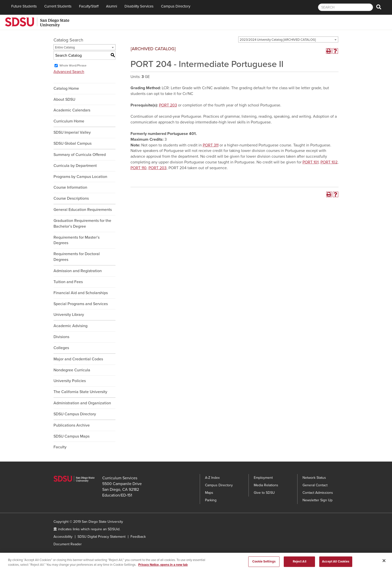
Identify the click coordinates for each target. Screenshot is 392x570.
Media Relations (266, 485)
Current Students (58, 6)
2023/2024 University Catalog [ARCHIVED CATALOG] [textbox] (278, 40)
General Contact (315, 485)
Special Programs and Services (81, 304)
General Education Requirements (83, 210)
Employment (263, 478)
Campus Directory (176, 6)
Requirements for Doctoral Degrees (77, 257)
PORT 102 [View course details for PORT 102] (329, 162)
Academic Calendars (72, 110)
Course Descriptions (71, 198)
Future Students (24, 6)
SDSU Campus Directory (75, 414)
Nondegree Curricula (72, 370)
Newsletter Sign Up (317, 500)
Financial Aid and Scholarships (81, 293)
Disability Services (139, 6)
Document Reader (68, 544)
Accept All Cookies (336, 564)
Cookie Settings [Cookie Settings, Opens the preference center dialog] (264, 564)
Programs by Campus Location (80, 177)
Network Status (314, 478)
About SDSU (64, 99)
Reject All (299, 564)
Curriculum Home (69, 121)
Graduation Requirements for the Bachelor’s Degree (82, 224)
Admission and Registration (78, 271)
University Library (69, 315)
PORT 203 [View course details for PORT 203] (168, 105)
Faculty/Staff (89, 6)
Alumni (111, 6)
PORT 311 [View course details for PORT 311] (211, 145)
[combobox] (288, 39)
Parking (211, 500)
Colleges (61, 348)
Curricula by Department (75, 166)
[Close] (384, 563)
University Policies (70, 381)
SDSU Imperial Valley (72, 132)
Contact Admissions (318, 493)
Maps (209, 493)
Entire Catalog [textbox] (65, 47)
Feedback (138, 537)
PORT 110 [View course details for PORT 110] (138, 168)
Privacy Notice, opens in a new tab (163, 567)
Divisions (61, 337)
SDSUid (114, 529)
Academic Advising (70, 326)
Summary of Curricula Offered (80, 155)
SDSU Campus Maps (71, 436)
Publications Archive (72, 425)
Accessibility (63, 537)
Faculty (60, 447)
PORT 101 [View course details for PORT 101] (310, 162)
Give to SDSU (264, 493)
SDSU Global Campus (72, 143)
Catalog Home (66, 88)
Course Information (70, 187)
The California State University (80, 392)
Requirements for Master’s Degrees (76, 240)
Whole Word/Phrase (73, 65)
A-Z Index (212, 478)
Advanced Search (69, 72)
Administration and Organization (82, 403)
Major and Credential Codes (78, 359)
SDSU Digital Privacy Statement (101, 537)
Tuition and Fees (68, 282)
